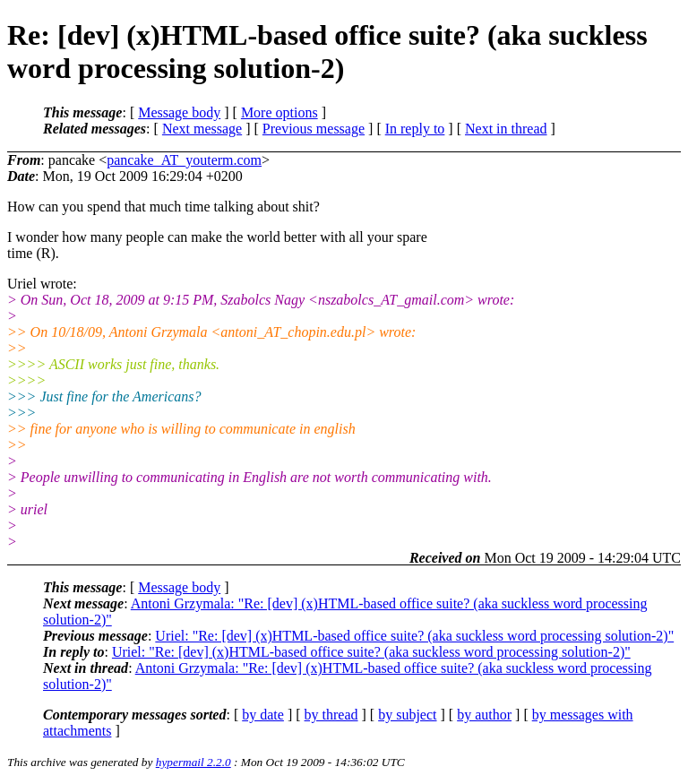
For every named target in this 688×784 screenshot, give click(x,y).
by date (263, 715)
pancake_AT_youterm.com (184, 160)
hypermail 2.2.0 (193, 762)
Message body (179, 112)
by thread (331, 715)
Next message (202, 129)
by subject (407, 715)
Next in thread (506, 129)
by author (484, 715)
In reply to (415, 129)
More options (279, 112)
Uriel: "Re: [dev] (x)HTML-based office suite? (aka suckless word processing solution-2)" (414, 636)
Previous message (314, 129)
